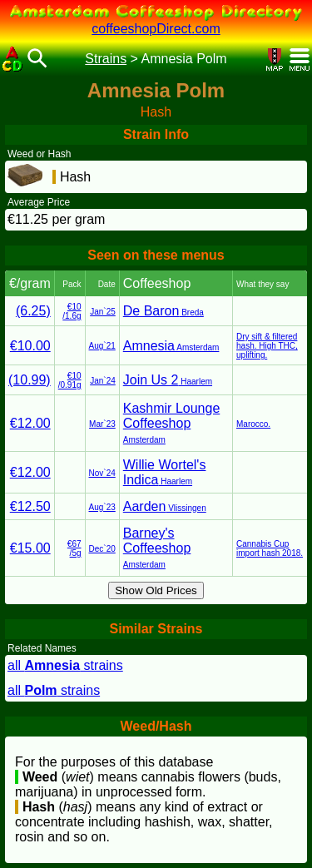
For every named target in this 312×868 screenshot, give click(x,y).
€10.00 (30, 346)
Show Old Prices (156, 590)
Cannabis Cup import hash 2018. (270, 548)
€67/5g (74, 548)
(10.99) (30, 380)
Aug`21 (102, 346)
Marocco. (253, 424)
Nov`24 (102, 473)
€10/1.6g (72, 311)
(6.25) (33, 311)
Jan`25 (103, 312)
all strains (65, 665)
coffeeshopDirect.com (156, 29)
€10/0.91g (70, 380)
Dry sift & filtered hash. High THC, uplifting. (267, 346)
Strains (106, 59)
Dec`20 (102, 549)
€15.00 (30, 548)
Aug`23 (102, 507)
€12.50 (30, 506)
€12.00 (30, 423)
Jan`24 (103, 381)
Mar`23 (102, 424)
